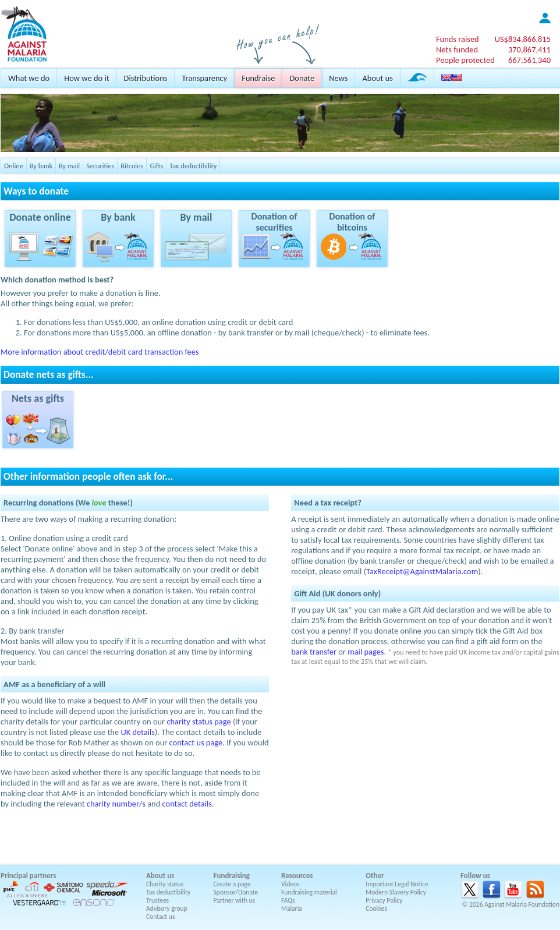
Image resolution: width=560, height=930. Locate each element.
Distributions (146, 78)
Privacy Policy (384, 900)
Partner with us (235, 900)
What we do (29, 78)
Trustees (157, 900)
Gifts (156, 166)
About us (377, 78)
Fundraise (258, 78)
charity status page (199, 722)
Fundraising (232, 876)
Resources (297, 876)
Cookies (376, 908)
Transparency (204, 78)
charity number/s (116, 804)
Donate (302, 78)
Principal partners (28, 876)
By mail (69, 166)
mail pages (366, 652)
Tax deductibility (193, 166)
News (338, 78)
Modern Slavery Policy (396, 892)
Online (14, 166)
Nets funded (457, 49)
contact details (187, 804)
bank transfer (314, 652)
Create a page (232, 884)
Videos (290, 884)
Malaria (292, 908)
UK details (138, 732)
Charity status (165, 884)
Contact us (160, 917)
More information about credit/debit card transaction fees (100, 352)
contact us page (196, 742)
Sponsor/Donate (236, 892)
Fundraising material (309, 892)
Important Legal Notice (397, 884)
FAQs (288, 900)
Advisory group (167, 908)
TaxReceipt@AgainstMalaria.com (422, 571)
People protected (465, 60)
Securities (100, 166)
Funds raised (458, 39)
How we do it (86, 78)
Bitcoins (132, 166)
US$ (523, 39)
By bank (41, 166)
